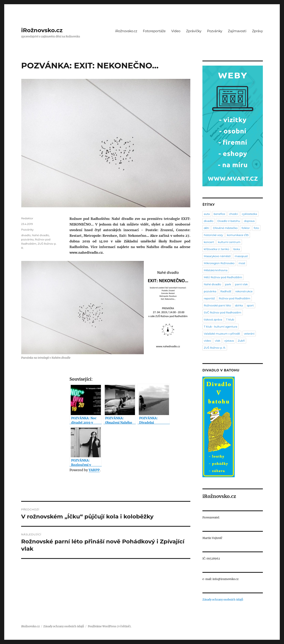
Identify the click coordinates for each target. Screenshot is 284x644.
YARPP (94, 470)
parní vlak (241, 284)
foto (256, 228)
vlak (218, 341)
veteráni (249, 334)
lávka (237, 249)
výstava (229, 341)
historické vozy (213, 235)
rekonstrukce (244, 291)
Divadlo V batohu (229, 221)
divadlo (26, 235)
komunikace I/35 (238, 235)
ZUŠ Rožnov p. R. (215, 348)
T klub (230, 319)
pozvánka (27, 239)
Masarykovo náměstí (217, 256)
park (228, 284)
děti (206, 228)
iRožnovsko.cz (42, 30)
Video (176, 31)
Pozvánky (215, 31)
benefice (219, 214)
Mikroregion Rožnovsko (219, 263)
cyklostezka (249, 214)
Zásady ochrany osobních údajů (223, 600)
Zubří (241, 341)
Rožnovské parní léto (217, 305)
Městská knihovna (216, 270)
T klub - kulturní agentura (221, 327)
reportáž (209, 298)
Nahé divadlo (40, 235)
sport (250, 305)
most (242, 263)
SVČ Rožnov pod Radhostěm (223, 312)
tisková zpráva (213, 319)
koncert (209, 242)
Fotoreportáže (154, 31)
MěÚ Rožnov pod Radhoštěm (223, 277)
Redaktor (27, 218)
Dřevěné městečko (225, 228)
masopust (241, 256)
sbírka (239, 305)
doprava (249, 221)
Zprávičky (194, 31)
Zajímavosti (237, 31)
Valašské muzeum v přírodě (222, 334)
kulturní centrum (229, 242)
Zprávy (257, 31)
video (207, 341)
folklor (246, 228)
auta (207, 214)
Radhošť (226, 291)
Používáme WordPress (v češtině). (110, 626)
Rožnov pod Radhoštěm (235, 298)
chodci (233, 214)
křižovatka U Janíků (217, 249)
